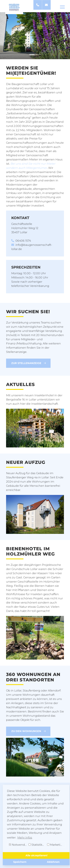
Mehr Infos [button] (25, 838)
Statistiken (37, 845)
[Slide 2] (38, 54)
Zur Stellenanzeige (29, 363)
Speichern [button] (20, 862)
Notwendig (18, 845)
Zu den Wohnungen (29, 731)
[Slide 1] (32, 54)
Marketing (56, 845)
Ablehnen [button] (53, 862)
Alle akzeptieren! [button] (36, 855)
